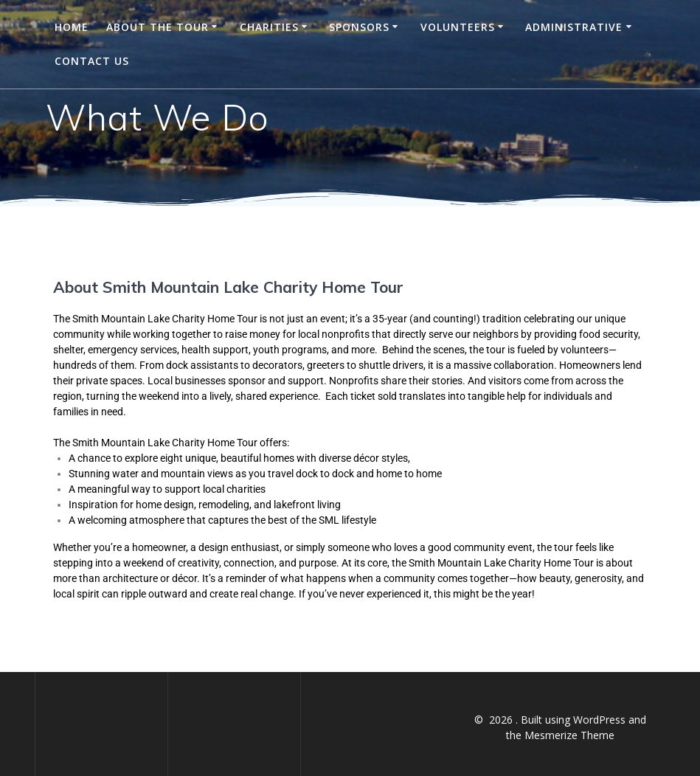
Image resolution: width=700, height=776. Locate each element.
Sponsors (359, 27)
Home (72, 27)
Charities (269, 27)
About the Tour (157, 27)
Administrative (574, 27)
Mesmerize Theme (569, 735)
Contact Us (92, 61)
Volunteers (458, 27)
